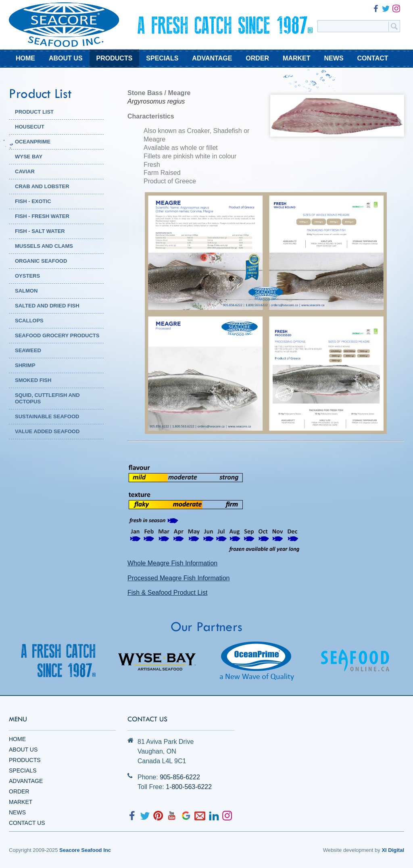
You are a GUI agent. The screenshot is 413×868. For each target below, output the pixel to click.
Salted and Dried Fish (47, 306)
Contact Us (27, 823)
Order (19, 791)
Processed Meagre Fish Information (178, 578)
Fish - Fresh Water (42, 216)
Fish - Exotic (33, 201)
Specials (23, 770)
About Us (23, 750)
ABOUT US (66, 58)
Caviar (25, 171)
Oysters (27, 276)
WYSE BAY (29, 157)
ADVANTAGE (212, 58)
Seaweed (28, 350)
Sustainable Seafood (47, 416)
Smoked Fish (33, 380)
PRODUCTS (115, 58)
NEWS (334, 58)
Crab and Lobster (42, 186)
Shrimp (25, 365)
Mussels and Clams (44, 246)
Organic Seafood (41, 261)
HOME (25, 58)
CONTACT (373, 58)
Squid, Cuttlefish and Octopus (47, 398)
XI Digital (393, 850)
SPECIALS (162, 58)
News (17, 812)
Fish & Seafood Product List (167, 593)
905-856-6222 (180, 777)
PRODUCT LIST (34, 112)
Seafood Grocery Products (57, 335)
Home (17, 739)
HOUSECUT (30, 127)
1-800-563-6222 (189, 787)
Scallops (29, 321)
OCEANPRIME (33, 142)
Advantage (26, 781)
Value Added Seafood (47, 431)
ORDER (257, 58)
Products (25, 760)
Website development (348, 850)
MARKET (296, 58)
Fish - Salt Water (40, 231)
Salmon (26, 291)
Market (21, 802)
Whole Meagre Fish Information (172, 563)
